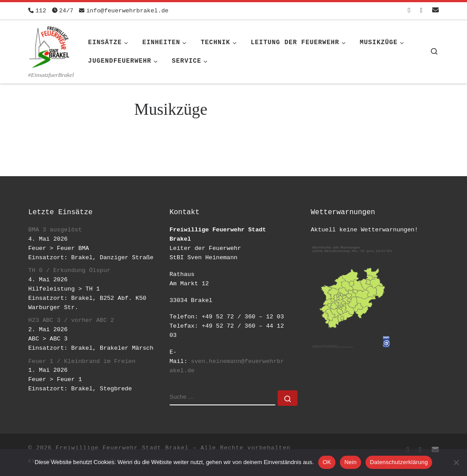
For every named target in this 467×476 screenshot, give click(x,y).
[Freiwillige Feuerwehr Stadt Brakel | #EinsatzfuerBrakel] (49, 45)
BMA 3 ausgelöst (55, 230)
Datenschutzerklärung (399, 462)
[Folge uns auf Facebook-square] (409, 11)
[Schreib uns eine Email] (435, 11)
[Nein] (456, 462)
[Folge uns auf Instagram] (421, 11)
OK (327, 462)
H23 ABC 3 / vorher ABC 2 (71, 320)
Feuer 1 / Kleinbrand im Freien (82, 361)
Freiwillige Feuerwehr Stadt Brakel (122, 448)
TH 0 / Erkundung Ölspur (69, 270)
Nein (350, 462)
